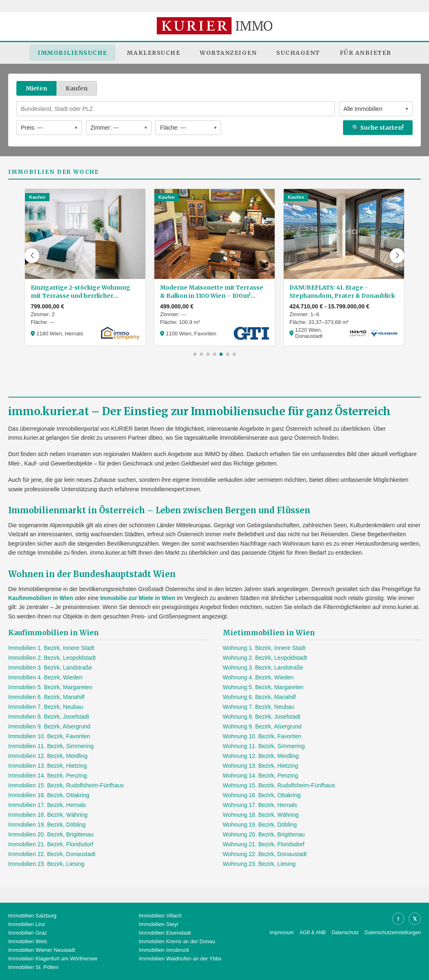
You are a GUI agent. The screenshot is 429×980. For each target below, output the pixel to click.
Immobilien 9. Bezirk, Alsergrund (49, 726)
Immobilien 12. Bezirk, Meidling (48, 756)
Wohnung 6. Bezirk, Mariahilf (259, 697)
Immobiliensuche (72, 53)
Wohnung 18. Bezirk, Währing (261, 815)
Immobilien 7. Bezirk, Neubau (46, 707)
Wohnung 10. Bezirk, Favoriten (262, 736)
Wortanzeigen (228, 53)
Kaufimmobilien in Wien (41, 598)
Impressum (282, 933)
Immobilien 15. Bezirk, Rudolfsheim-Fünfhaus (66, 785)
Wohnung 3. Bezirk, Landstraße (263, 668)
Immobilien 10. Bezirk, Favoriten (49, 736)
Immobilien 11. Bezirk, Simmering (51, 746)
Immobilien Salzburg (32, 916)
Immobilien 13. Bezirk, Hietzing (47, 766)
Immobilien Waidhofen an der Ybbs (180, 959)
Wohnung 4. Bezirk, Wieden (258, 677)
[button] (32, 256)
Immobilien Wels (28, 941)
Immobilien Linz (27, 924)
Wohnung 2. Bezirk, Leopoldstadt (265, 658)
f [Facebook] (398, 919)
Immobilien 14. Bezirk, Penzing (47, 775)
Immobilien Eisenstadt (165, 933)
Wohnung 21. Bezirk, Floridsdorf (264, 844)
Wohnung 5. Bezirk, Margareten (263, 687)
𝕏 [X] (415, 919)
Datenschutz (345, 933)
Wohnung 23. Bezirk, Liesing (259, 864)
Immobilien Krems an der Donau (177, 941)
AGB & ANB (313, 933)
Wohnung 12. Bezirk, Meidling (261, 756)
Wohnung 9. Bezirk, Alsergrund (262, 726)
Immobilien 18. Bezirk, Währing (48, 815)
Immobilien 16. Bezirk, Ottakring (49, 795)
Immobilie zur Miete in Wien (138, 598)
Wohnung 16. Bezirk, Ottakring (262, 795)
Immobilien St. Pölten (33, 967)
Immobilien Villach (160, 916)
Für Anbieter (366, 53)
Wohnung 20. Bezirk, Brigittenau (264, 834)
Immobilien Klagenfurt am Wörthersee (53, 959)
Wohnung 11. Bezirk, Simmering (264, 746)
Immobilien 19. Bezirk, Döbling (47, 825)
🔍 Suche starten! (378, 128)
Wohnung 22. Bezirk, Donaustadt (265, 854)
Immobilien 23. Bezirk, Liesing (46, 864)
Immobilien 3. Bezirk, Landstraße (50, 668)
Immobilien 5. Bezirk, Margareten (50, 687)
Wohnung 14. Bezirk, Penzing (260, 775)
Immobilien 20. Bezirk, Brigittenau (51, 834)
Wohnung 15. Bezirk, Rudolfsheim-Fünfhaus (279, 785)
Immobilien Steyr (159, 924)
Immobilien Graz (28, 933)
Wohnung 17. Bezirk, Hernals (260, 805)
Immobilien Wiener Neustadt (42, 950)
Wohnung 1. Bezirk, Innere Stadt (264, 648)
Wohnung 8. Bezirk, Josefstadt (262, 717)
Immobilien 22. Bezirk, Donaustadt (52, 854)
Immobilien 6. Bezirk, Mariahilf (46, 697)
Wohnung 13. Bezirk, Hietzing (260, 766)
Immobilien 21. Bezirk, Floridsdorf (51, 844)
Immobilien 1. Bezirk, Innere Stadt (51, 648)
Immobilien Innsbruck (164, 950)
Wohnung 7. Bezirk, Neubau (259, 707)
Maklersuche (154, 53)
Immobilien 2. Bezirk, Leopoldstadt (52, 658)
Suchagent (298, 53)
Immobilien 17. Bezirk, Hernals (47, 805)
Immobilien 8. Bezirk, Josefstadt (49, 717)
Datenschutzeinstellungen (393, 933)
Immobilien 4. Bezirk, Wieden (45, 677)
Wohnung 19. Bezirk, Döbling (260, 825)
